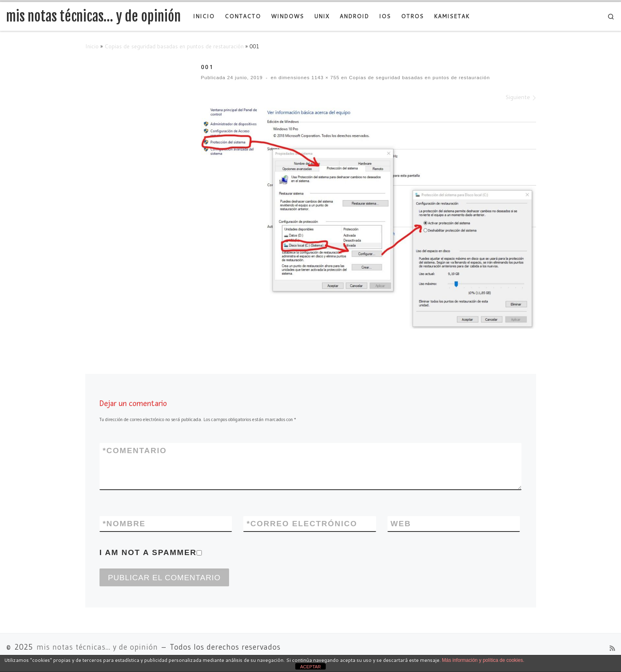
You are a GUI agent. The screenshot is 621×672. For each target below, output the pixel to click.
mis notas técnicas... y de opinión (97, 647)
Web (401, 524)
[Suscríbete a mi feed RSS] (612, 648)
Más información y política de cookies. (483, 660)
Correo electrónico (302, 524)
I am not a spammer (151, 552)
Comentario (135, 451)
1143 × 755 (325, 77)
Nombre (124, 524)
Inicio (92, 46)
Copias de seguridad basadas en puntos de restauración (174, 46)
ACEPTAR (310, 667)
